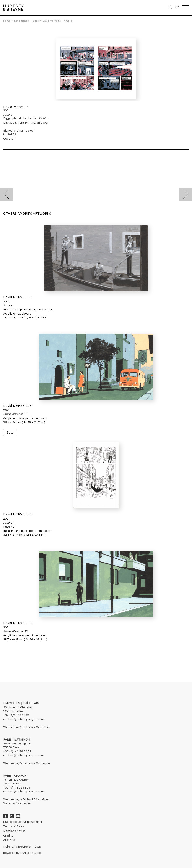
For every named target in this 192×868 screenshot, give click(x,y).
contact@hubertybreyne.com (24, 719)
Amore (35, 21)
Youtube (18, 816)
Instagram (12, 816)
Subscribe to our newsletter (23, 822)
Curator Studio (31, 853)
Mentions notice (14, 831)
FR (177, 7)
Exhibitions (21, 21)
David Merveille (16, 107)
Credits (8, 836)
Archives (9, 840)
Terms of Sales (14, 826)
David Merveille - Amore (57, 21)
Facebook (5, 816)
